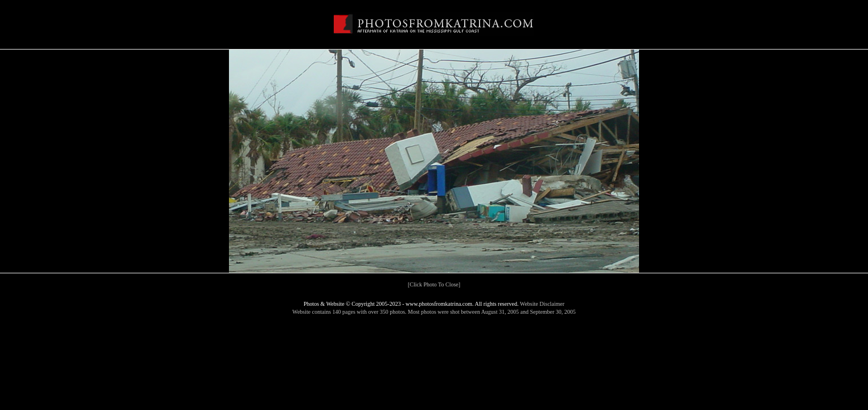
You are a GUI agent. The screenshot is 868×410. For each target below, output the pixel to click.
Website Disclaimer (542, 304)
